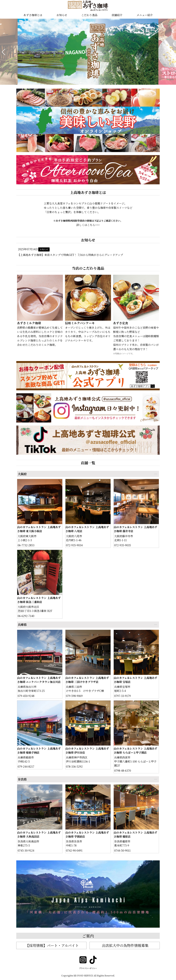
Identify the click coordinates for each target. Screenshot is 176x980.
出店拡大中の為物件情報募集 (125, 945)
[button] (4, 52)
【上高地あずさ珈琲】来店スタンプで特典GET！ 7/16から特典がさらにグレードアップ (70, 255)
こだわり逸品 (89, 15)
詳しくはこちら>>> (88, 225)
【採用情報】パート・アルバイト (52, 945)
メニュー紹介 (145, 15)
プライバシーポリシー (88, 968)
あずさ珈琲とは (33, 15)
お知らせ (62, 15)
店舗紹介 (117, 15)
